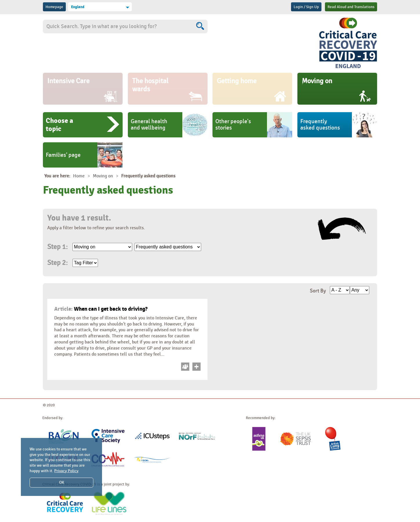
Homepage (54, 7)
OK (62, 482)
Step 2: (57, 263)
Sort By (318, 291)
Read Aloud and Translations (351, 7)
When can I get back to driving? (101, 309)
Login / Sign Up (306, 7)
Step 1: (57, 247)
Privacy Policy (66, 471)
